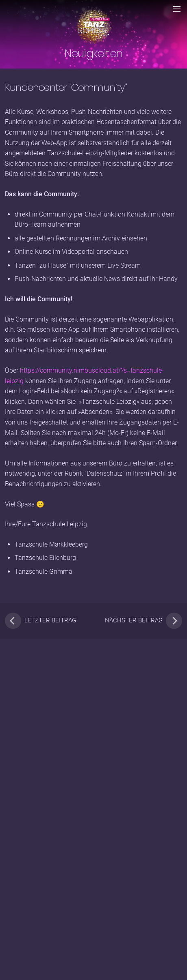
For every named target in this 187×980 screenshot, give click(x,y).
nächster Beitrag (144, 621)
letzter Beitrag (40, 621)
